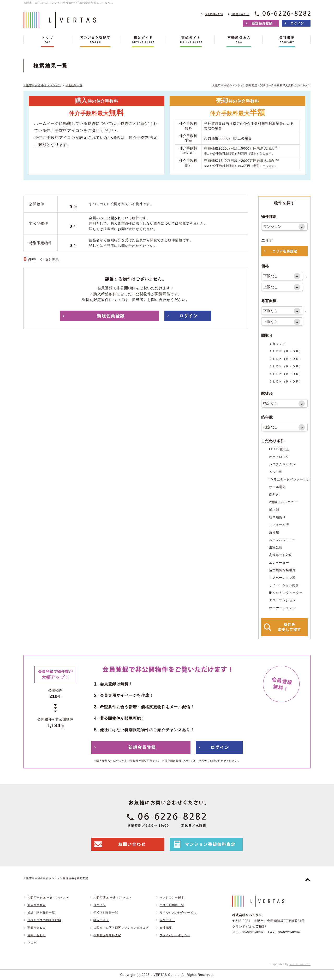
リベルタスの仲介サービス (178, 913)
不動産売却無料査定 (107, 935)
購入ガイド (101, 920)
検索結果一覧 (74, 85)
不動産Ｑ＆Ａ (37, 928)
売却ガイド (167, 920)
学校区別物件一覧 (106, 913)
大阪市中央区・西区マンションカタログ (121, 928)
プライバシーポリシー (175, 935)
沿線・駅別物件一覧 (41, 913)
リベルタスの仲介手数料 (44, 920)
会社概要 (166, 928)
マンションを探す (172, 897)
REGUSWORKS (300, 964)
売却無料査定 (214, 14)
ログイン (100, 905)
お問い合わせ (240, 14)
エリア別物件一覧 (172, 905)
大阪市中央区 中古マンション (42, 85)
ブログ (32, 943)
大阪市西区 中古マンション (112, 897)
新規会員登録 (37, 905)
